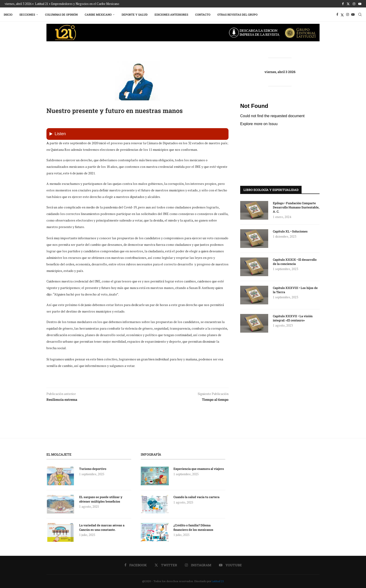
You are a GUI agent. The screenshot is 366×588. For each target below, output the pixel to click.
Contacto (204, 14)
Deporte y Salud (135, 14)
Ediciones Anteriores (172, 14)
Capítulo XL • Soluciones (290, 231)
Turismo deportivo (93, 469)
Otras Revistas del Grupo (238, 14)
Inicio (9, 14)
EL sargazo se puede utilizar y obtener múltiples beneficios (101, 499)
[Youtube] (360, 4)
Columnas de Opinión (62, 14)
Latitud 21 (218, 581)
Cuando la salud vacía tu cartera (196, 497)
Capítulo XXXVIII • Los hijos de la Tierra (295, 290)
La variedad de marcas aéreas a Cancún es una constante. (102, 527)
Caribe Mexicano (99, 14)
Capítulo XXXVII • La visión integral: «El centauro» (293, 318)
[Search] (359, 14)
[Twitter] (348, 4)
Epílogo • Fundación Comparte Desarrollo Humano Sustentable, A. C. (296, 207)
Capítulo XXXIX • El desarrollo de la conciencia (295, 262)
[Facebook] (343, 4)
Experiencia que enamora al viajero (199, 469)
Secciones (28, 14)
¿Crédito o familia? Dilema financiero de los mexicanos (193, 527)
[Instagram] (354, 4)
